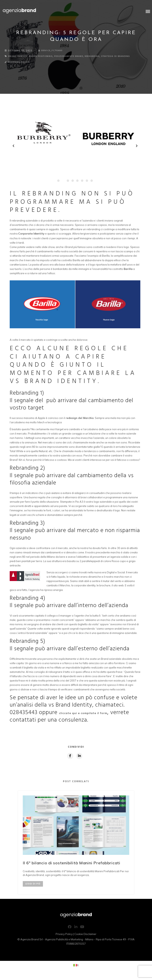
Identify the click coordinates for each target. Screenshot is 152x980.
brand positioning (47, 56)
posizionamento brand (79, 56)
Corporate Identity (31, 237)
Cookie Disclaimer (85, 939)
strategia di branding (22, 60)
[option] (76, 847)
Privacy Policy (64, 939)
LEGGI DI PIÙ (33, 889)
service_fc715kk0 (52, 51)
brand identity (20, 56)
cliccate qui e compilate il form (83, 717)
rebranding (107, 56)
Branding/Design (21, 66)
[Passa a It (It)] (76, 970)
